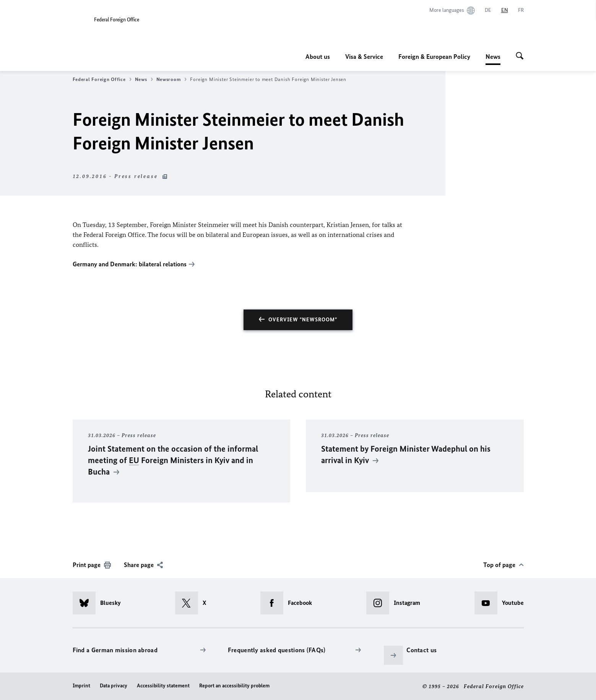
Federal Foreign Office (102, 79)
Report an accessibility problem (234, 685)
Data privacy (114, 685)
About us (318, 57)
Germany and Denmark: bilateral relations (130, 264)
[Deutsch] (488, 10)
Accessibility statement (163, 685)
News (493, 57)
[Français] (521, 10)
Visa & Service (364, 57)
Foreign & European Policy (434, 57)
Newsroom (172, 79)
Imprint (81, 685)
